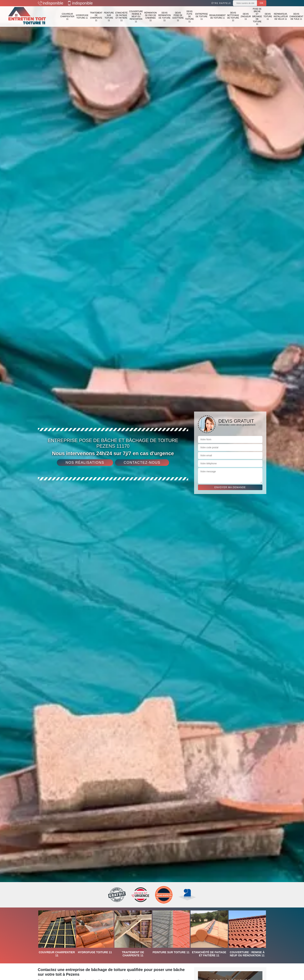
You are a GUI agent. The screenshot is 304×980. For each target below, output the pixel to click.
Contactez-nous (142, 463)
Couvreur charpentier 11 (67, 17)
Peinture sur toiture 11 (109, 17)
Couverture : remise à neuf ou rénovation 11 (136, 17)
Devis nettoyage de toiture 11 (233, 17)
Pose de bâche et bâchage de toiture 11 (257, 17)
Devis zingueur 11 (246, 17)
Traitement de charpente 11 (96, 17)
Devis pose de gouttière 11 (178, 17)
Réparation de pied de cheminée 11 (151, 17)
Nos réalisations (85, 463)
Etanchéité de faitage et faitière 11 (122, 17)
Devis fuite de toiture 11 (190, 17)
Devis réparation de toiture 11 (165, 17)
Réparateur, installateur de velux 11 (281, 17)
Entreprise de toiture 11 (201, 17)
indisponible (51, 3)
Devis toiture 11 (268, 17)
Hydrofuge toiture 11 (82, 17)
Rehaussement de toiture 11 (217, 17)
